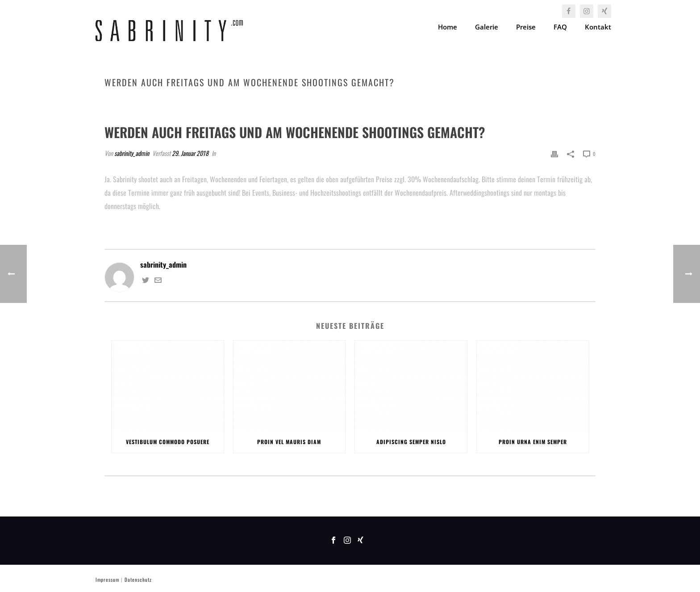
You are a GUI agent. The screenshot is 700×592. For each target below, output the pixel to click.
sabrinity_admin (132, 153)
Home (448, 27)
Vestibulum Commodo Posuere (168, 442)
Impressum (107, 579)
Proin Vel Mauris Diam (289, 442)
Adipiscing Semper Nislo (411, 442)
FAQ (560, 27)
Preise (526, 27)
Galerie (487, 27)
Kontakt (598, 27)
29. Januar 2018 (190, 153)
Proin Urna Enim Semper (533, 442)
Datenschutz (138, 579)
